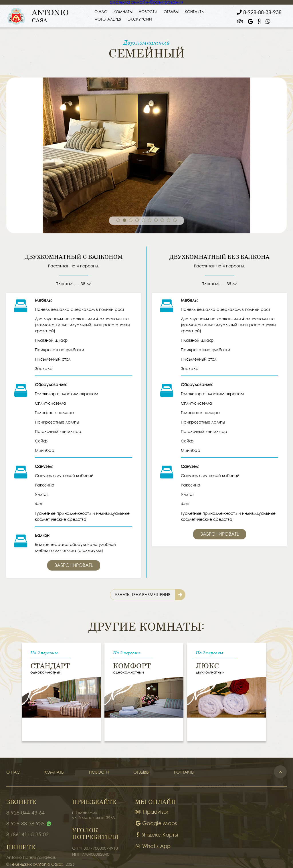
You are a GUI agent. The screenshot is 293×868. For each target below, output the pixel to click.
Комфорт (132, 665)
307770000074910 (101, 849)
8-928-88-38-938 (25, 824)
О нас (101, 12)
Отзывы (171, 12)
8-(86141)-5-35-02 (27, 835)
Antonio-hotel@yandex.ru (31, 858)
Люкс (207, 665)
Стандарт (50, 665)
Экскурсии (140, 19)
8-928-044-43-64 (25, 813)
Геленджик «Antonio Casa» (37, 865)
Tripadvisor (152, 812)
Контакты (195, 12)
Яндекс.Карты (157, 835)
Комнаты (123, 12)
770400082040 (96, 855)
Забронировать (74, 565)
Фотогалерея (108, 19)
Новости (148, 12)
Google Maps (156, 824)
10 (175, 220)
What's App (153, 846)
